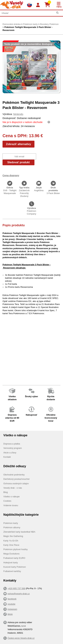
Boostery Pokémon (49, 24)
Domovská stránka (12, 24)
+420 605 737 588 (16, 588)
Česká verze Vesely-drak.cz (21, 638)
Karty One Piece (11, 545)
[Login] (38, 5)
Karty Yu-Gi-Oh (11, 541)
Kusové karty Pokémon (15, 567)
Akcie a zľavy (10, 453)
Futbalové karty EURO (14, 558)
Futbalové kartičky (12, 571)
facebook (12, 599)
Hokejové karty (11, 563)
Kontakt (7, 457)
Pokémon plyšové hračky (16, 549)
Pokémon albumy (12, 527)
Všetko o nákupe (12, 497)
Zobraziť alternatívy (18, 144)
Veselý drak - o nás (13, 488)
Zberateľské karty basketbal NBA (19, 532)
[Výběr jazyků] (29, 5)
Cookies (7, 501)
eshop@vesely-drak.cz (19, 594)
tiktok (10, 614)
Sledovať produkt (18, 162)
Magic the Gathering (13, 536)
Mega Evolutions (11, 554)
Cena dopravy (11, 175)
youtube (11, 604)
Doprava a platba (12, 444)
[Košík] (49, 5)
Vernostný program (13, 448)
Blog (6, 492)
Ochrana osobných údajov (16, 484)
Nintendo (18, 114)
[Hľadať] (57, 13)
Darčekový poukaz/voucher (17, 479)
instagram (12, 609)
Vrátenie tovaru (11, 505)
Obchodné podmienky (14, 475)
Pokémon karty (30, 24)
